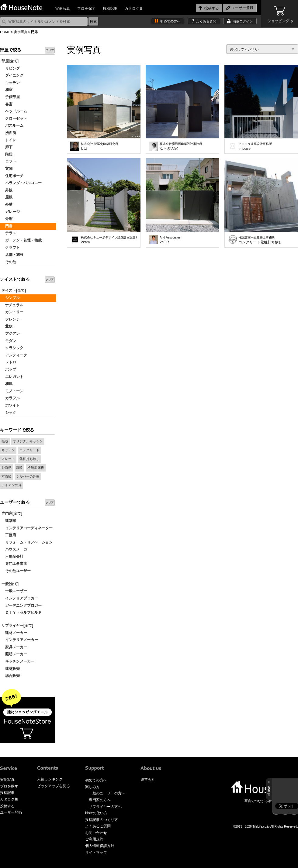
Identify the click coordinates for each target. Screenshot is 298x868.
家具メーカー (14, 647)
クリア (50, 50)
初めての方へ (170, 21)
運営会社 (148, 780)
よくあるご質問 (98, 826)
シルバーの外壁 (28, 476)
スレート (8, 459)
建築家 (9, 521)
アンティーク (14, 355)
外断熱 (7, 468)
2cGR (170, 240)
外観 (7, 190)
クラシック (12, 348)
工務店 (9, 535)
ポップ (9, 369)
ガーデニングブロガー (22, 606)
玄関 (7, 169)
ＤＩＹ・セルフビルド (22, 612)
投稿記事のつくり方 (102, 820)
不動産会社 (12, 557)
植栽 (5, 441)
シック (9, 413)
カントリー (12, 312)
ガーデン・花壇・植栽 (22, 240)
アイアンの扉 (12, 485)
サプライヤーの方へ (105, 807)
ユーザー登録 (11, 812)
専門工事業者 (14, 564)
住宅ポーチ (12, 176)
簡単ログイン (243, 21)
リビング (11, 68)
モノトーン (12, 391)
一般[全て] (10, 584)
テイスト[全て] (14, 290)
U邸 (100, 146)
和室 (7, 90)
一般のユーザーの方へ (107, 793)
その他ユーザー (16, 571)
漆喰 (19, 468)
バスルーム (12, 125)
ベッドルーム (14, 111)
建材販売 (11, 669)
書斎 (7, 104)
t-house (255, 146)
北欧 (7, 326)
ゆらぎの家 (181, 146)
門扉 (7, 226)
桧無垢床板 (36, 468)
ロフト (9, 161)
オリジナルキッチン (28, 441)
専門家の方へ (100, 800)
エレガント (12, 377)
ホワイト (11, 405)
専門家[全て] (12, 513)
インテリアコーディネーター (27, 528)
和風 (7, 384)
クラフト (11, 248)
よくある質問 (206, 21)
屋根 (7, 197)
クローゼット (14, 118)
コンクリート (29, 450)
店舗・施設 (12, 255)
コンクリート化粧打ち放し (260, 240)
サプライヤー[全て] (17, 626)
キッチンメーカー (18, 661)
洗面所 (9, 133)
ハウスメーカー (16, 549)
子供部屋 (11, 97)
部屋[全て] (10, 61)
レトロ (9, 362)
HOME (5, 32)
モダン (9, 341)
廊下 (7, 147)
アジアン (11, 334)
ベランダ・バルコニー (22, 183)
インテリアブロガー (20, 598)
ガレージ (11, 212)
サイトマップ (96, 853)
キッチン (11, 83)
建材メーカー (14, 633)
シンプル (11, 298)
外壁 (7, 204)
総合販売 (11, 676)
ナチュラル (12, 305)
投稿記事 (110, 9)
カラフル (11, 398)
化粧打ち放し (29, 459)
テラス (9, 233)
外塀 (7, 219)
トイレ (9, 140)
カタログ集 (134, 9)
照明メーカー (14, 654)
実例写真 (63, 9)
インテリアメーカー (20, 640)
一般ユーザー (14, 591)
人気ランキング (50, 779)
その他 (9, 262)
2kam (109, 240)
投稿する (7, 806)
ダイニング (12, 75)
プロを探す (86, 9)
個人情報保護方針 (100, 846)
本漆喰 (7, 476)
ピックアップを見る (54, 786)
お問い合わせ (96, 833)
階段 (7, 154)
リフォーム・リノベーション (27, 542)
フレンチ (11, 319)
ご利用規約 (94, 839)
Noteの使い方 (96, 813)
